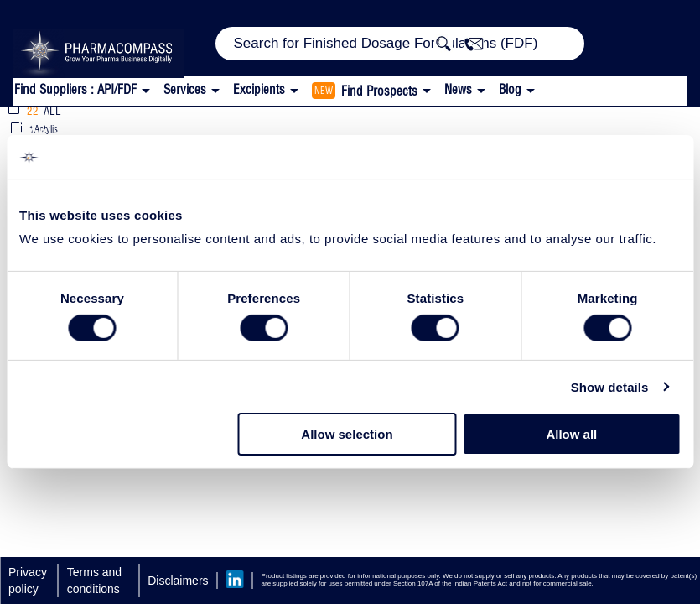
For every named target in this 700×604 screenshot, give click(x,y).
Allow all (571, 434)
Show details (610, 387)
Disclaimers (178, 581)
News (458, 89)
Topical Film (178, 125)
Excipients (60, 125)
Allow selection (347, 434)
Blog (510, 89)
